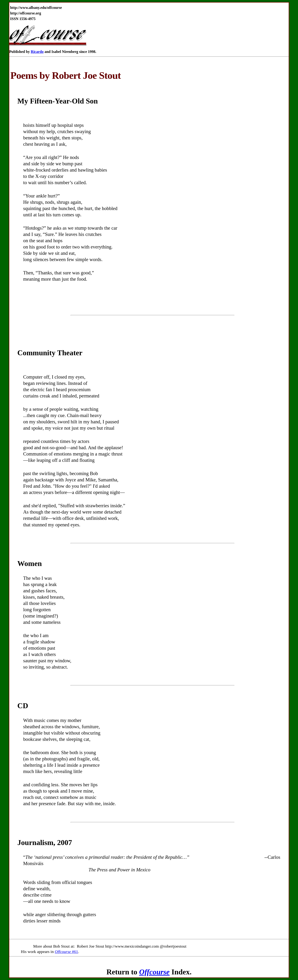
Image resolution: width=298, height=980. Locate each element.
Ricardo (37, 52)
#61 (66, 952)
